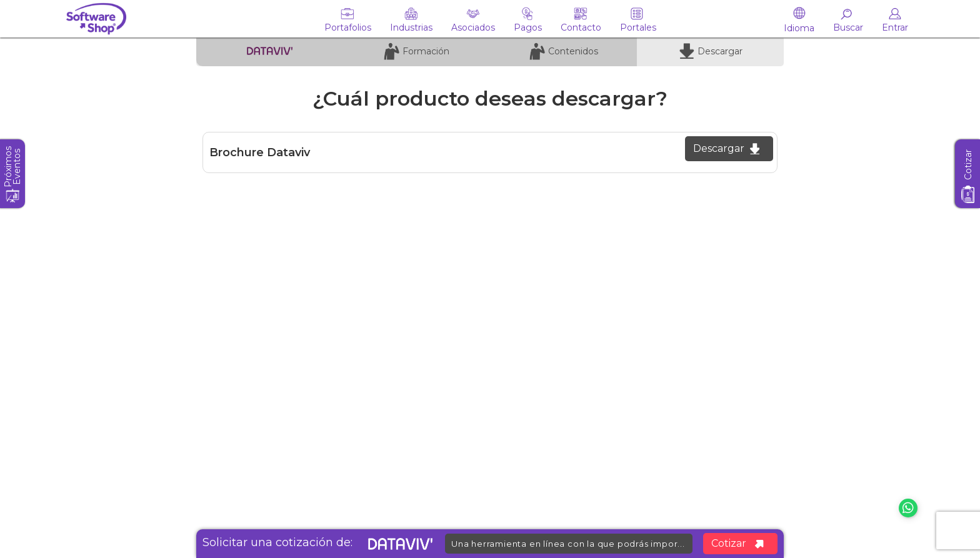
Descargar (726, 148)
